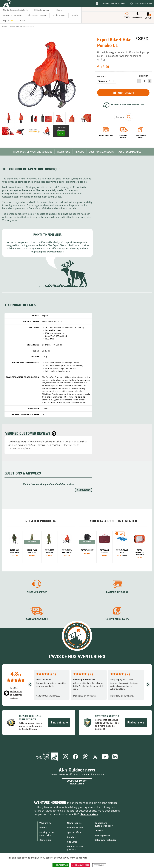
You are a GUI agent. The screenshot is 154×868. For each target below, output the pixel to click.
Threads (85, 757)
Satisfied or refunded (106, 840)
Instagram (65, 757)
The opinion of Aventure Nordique (32, 152)
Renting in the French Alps (47, 834)
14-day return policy (141, 136)
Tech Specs (64, 152)
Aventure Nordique (50, 803)
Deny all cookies (81, 865)
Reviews (79, 152)
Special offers (74, 832)
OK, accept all (61, 865)
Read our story (89, 814)
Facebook (75, 757)
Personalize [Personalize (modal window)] (99, 865)
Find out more (59, 722)
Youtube (105, 757)
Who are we (45, 823)
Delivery (99, 830)
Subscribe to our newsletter (77, 782)
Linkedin (115, 757)
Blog (47, 757)
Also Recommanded (130, 152)
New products (74, 823)
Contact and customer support (104, 824)
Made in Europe (75, 828)
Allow (61, 133)
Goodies (71, 837)
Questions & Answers (101, 152)
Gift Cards (72, 842)
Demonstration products (75, 848)
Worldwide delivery (123, 136)
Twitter (95, 757)
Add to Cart (126, 93)
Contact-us (45, 840)
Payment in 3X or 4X (117, 592)
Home (5, 27)
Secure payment (103, 835)
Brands (43, 828)
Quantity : (144, 76)
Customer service (37, 592)
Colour (101, 77)
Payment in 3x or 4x (106, 135)
